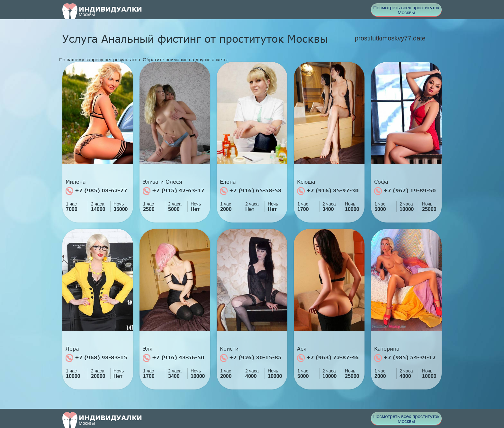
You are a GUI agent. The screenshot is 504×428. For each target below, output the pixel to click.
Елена (228, 182)
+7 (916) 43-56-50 (174, 358)
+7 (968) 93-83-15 (96, 358)
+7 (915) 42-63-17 (174, 191)
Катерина (387, 349)
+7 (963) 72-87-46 (328, 358)
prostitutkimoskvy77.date (390, 38)
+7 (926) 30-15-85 (251, 358)
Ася (302, 349)
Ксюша (306, 182)
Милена (76, 182)
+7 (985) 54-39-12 (405, 358)
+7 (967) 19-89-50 (405, 191)
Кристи (229, 349)
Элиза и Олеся (162, 182)
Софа (381, 182)
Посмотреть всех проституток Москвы (406, 10)
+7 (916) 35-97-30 (328, 191)
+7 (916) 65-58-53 (251, 191)
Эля (148, 349)
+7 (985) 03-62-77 (96, 191)
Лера (72, 349)
